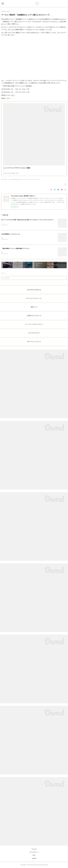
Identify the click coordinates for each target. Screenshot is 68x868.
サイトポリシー (34, 852)
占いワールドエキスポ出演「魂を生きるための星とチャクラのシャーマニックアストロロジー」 (28, 220)
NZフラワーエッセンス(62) (35, 179)
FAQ (34, 856)
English (34, 859)
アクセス (34, 849)
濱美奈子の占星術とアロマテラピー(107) (21, 179)
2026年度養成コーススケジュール (11, 234)
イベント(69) (10, 179)
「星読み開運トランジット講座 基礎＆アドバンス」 (16, 249)
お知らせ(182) (4, 179)
